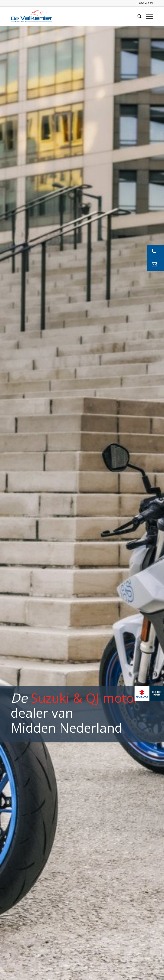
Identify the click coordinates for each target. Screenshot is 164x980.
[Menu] (147, 16)
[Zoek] (137, 16)
